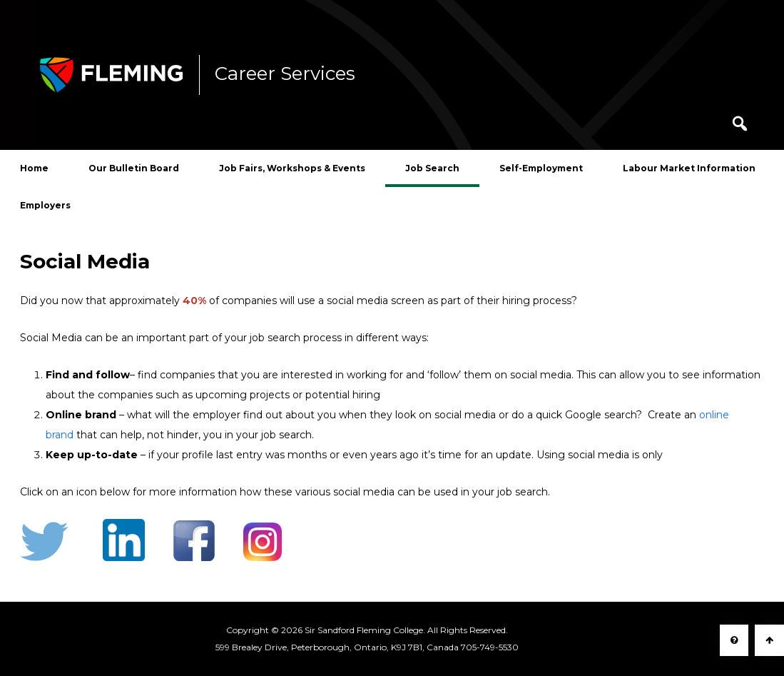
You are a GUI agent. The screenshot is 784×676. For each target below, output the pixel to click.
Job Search (432, 168)
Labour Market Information (689, 168)
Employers (45, 205)
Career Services (285, 74)
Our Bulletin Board (134, 168)
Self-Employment (541, 168)
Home (34, 168)
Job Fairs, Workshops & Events (292, 168)
